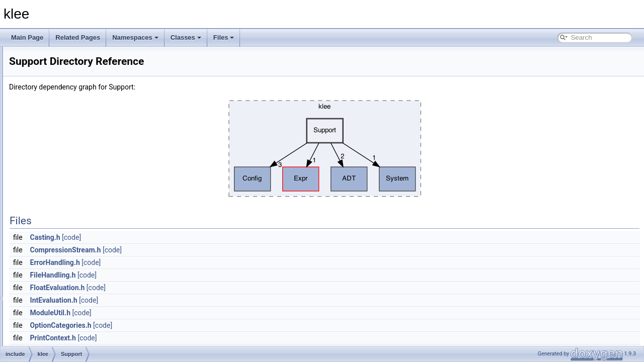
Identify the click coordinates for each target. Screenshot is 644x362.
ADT (55, 154)
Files (224, 37)
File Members (44, 287)
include (43, 132)
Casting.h (171, 237)
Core (56, 176)
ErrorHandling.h (181, 262)
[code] (197, 237)
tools (39, 276)
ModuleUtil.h (176, 313)
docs (39, 121)
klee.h (57, 254)
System (59, 243)
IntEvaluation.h (180, 300)
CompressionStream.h (191, 250)
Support (60, 232)
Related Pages (78, 37)
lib (36, 265)
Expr (56, 188)
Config (58, 165)
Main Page (27, 37)
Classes (186, 37)
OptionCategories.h (187, 325)
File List (35, 110)
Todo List (29, 66)
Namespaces (135, 37)
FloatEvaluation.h (183, 288)
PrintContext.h (179, 338)
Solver (58, 210)
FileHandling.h (179, 275)
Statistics (61, 221)
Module (59, 199)
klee (15, 55)
